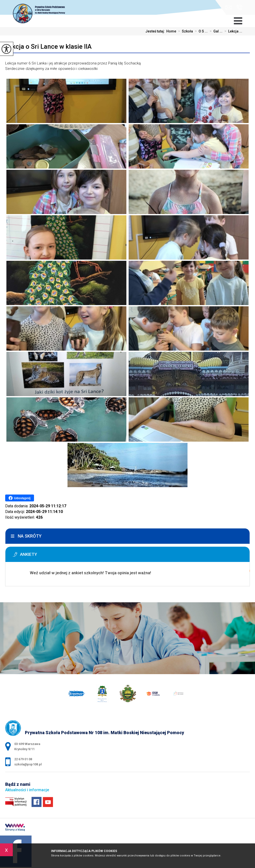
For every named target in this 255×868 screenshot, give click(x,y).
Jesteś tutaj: (156, 31)
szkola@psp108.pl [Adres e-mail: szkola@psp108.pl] (28, 764)
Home (171, 31)
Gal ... (215, 31)
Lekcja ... (232, 31)
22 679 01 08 (239, 7)
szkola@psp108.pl (229, 8)
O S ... (200, 31)
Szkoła (185, 31)
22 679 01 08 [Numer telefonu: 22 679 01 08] (23, 759)
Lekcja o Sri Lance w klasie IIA (48, 46)
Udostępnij (20, 498)
